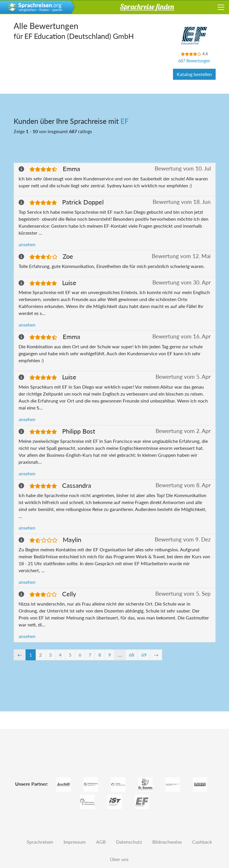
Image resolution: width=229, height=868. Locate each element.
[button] (24, 169)
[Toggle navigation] (221, 7)
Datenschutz (129, 842)
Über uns (119, 859)
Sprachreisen (40, 842)
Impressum (75, 842)
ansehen (27, 244)
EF (125, 121)
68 (131, 655)
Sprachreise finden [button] (147, 6)
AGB (101, 842)
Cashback (202, 842)
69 (144, 655)
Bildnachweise (167, 842)
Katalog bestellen (194, 74)
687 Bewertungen (194, 61)
